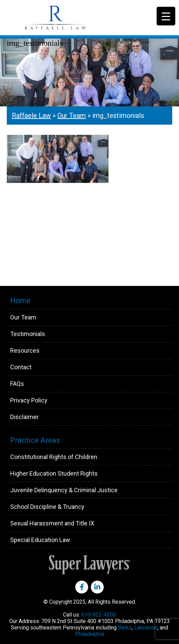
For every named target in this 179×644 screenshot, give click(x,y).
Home (20, 301)
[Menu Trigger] (166, 16)
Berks (125, 628)
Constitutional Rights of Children (54, 457)
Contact (21, 367)
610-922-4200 (99, 615)
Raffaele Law (71, 18)
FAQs (17, 384)
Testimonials (28, 334)
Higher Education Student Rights (54, 473)
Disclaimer (24, 417)
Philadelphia (89, 634)
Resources (25, 350)
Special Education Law (40, 540)
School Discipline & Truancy (47, 507)
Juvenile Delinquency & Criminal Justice (64, 490)
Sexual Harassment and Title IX (52, 523)
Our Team (72, 116)
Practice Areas (35, 440)
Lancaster (146, 628)
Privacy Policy (29, 400)
